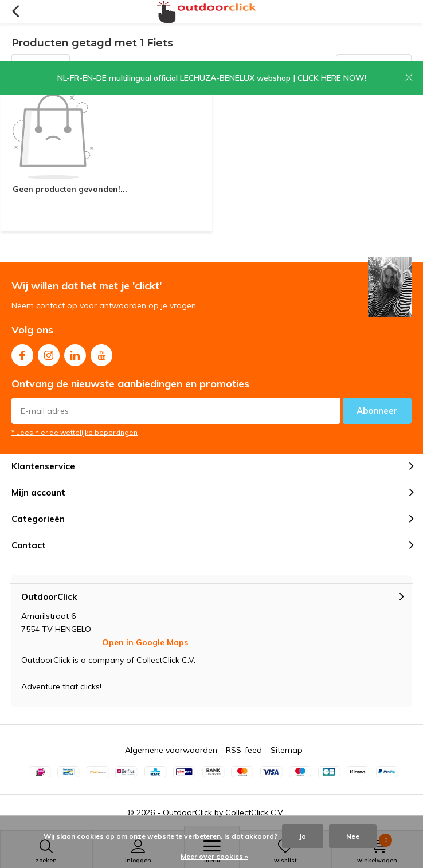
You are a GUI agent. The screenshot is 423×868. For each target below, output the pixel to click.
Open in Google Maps (145, 642)
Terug (15, 11)
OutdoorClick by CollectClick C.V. (224, 812)
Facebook (22, 353)
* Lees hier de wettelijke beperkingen (75, 432)
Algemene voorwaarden (171, 750)
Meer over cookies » (214, 856)
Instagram (49, 353)
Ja (303, 836)
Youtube (101, 353)
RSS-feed (244, 750)
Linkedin (75, 353)
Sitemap (287, 750)
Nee (353, 836)
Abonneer (377, 411)
